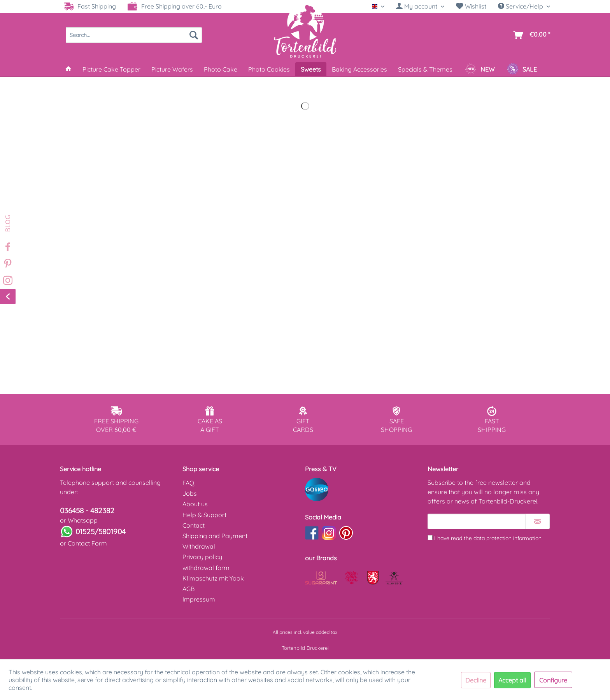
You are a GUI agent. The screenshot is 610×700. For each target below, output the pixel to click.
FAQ (188, 483)
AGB (188, 589)
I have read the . (488, 538)
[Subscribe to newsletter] (537, 521)
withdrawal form (206, 568)
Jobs (190, 493)
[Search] (194, 35)
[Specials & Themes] (425, 69)
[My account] (420, 6)
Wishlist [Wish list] (471, 6)
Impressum (199, 599)
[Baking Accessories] (359, 69)
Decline (476, 680)
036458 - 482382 (87, 511)
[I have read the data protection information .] (430, 538)
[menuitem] (420, 6)
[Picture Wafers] (172, 69)
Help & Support (204, 515)
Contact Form (87, 543)
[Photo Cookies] (269, 69)
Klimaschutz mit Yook (213, 578)
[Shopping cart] (530, 35)
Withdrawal (199, 546)
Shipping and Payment (215, 536)
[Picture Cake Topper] (111, 69)
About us (195, 504)
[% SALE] (522, 69)
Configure (553, 680)
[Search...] (134, 35)
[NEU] (480, 69)
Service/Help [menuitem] (521, 6)
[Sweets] (311, 69)
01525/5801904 (101, 532)
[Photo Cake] (221, 69)
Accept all (512, 680)
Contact (194, 525)
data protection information (507, 538)
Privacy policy (202, 557)
